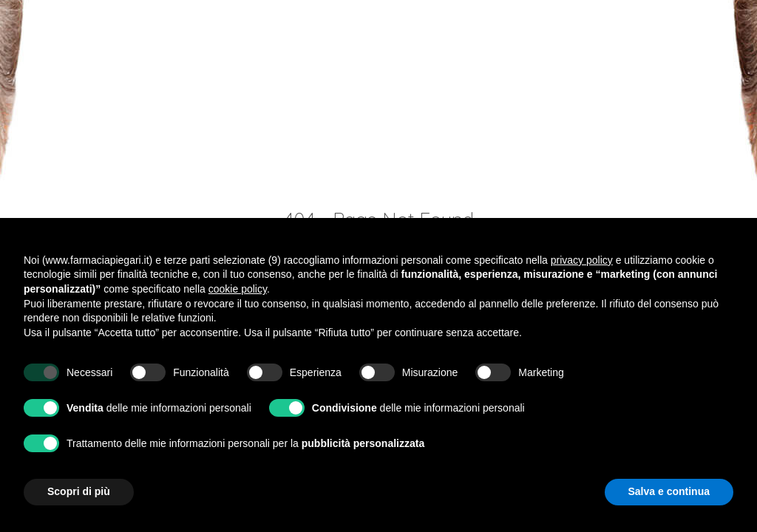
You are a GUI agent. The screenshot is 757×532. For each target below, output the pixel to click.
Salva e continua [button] (669, 491)
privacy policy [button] (582, 260)
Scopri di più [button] (79, 491)
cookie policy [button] (238, 289)
